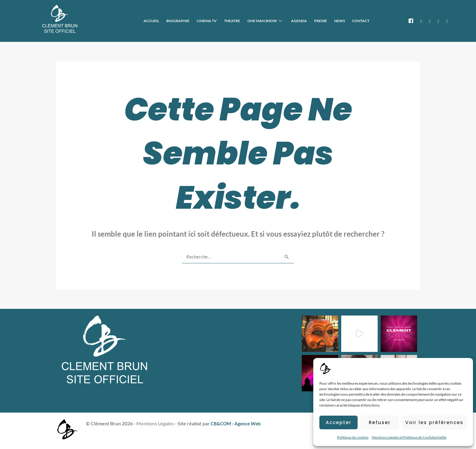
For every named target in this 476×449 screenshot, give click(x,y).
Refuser (380, 422)
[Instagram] (430, 21)
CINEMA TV (223, 20)
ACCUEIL (172, 20)
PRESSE (327, 20)
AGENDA (308, 20)
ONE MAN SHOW (276, 21)
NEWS (343, 20)
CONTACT (362, 20)
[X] (421, 21)
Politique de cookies (353, 437)
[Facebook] (411, 21)
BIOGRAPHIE (196, 20)
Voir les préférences (434, 422)
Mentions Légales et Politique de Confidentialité (409, 437)
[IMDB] (447, 21)
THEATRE (245, 20)
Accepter (339, 422)
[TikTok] (438, 21)
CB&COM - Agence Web (237, 423)
